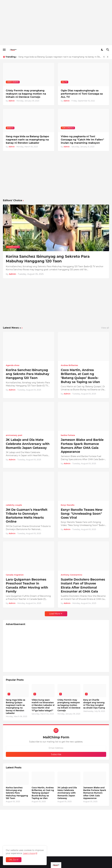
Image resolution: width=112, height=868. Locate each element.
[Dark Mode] (102, 50)
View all (105, 328)
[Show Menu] (4, 50)
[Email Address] (56, 748)
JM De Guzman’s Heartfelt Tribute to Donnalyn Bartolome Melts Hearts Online (27, 516)
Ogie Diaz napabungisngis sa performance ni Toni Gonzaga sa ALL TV (82, 94)
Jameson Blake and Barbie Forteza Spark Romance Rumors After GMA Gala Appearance (82, 446)
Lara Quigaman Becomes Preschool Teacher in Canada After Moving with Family (27, 585)
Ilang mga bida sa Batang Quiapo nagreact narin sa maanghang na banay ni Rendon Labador (60, 57)
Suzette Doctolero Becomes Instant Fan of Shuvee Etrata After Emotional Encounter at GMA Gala (83, 585)
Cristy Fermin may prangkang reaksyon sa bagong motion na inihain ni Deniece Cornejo (26, 94)
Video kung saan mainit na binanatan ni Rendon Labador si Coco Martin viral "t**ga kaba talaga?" (43, 705)
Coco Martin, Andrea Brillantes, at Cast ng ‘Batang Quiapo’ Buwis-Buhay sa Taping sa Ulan (80, 376)
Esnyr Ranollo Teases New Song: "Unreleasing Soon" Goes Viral (82, 514)
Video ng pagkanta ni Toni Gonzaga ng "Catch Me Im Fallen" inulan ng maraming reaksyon (82, 140)
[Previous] (104, 57)
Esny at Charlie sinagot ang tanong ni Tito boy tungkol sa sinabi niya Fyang (94, 704)
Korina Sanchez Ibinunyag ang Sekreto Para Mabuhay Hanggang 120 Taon (48, 259)
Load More (55, 614)
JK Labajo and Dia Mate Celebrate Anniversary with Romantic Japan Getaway (28, 444)
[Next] (108, 57)
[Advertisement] (56, 23)
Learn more (29, 853)
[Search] (108, 50)
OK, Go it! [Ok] (14, 860)
